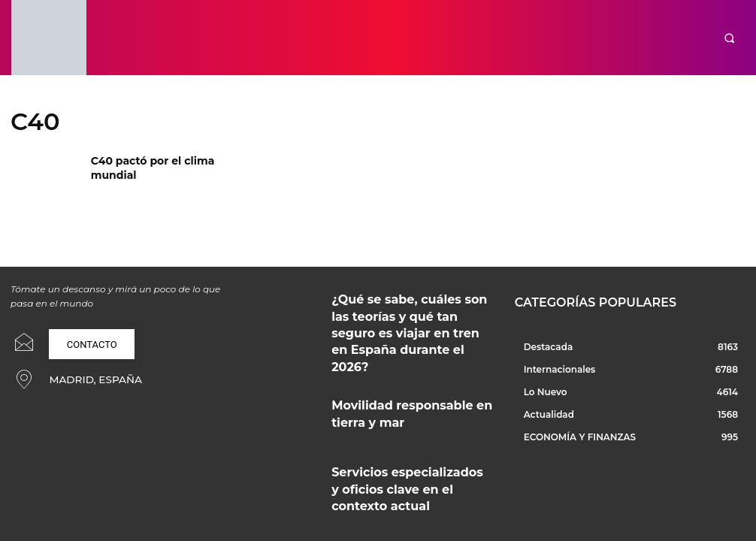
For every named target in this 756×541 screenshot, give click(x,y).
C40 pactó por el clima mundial (165, 160)
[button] (729, 38)
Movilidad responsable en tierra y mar (404, 363)
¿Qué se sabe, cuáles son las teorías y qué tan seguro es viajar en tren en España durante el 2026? (411, 307)
